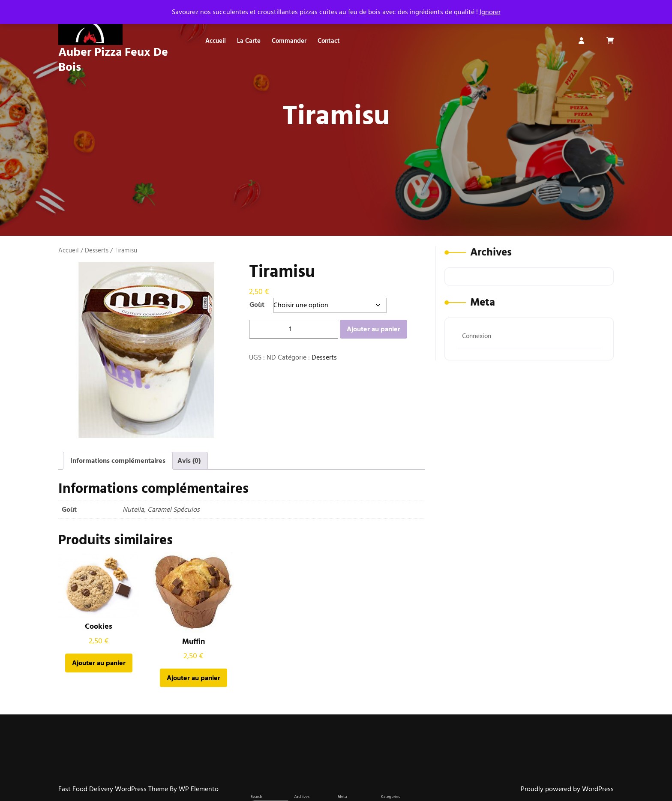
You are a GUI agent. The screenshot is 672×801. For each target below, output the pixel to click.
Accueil (216, 41)
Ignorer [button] (490, 12)
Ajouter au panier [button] (99, 663)
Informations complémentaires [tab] (118, 461)
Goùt (257, 305)
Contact (329, 41)
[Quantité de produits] (294, 329)
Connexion (480, 334)
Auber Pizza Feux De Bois (113, 60)
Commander (289, 41)
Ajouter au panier (373, 329)
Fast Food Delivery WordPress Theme (114, 789)
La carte (249, 41)
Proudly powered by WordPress (567, 789)
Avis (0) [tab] (189, 461)
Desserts (97, 251)
